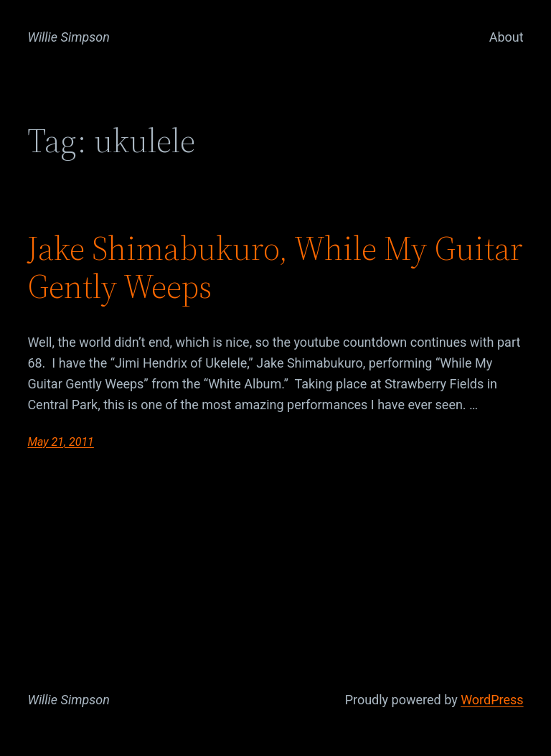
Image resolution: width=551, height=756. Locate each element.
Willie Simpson (69, 37)
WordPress (492, 700)
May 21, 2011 (60, 442)
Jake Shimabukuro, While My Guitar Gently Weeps (275, 267)
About (507, 37)
